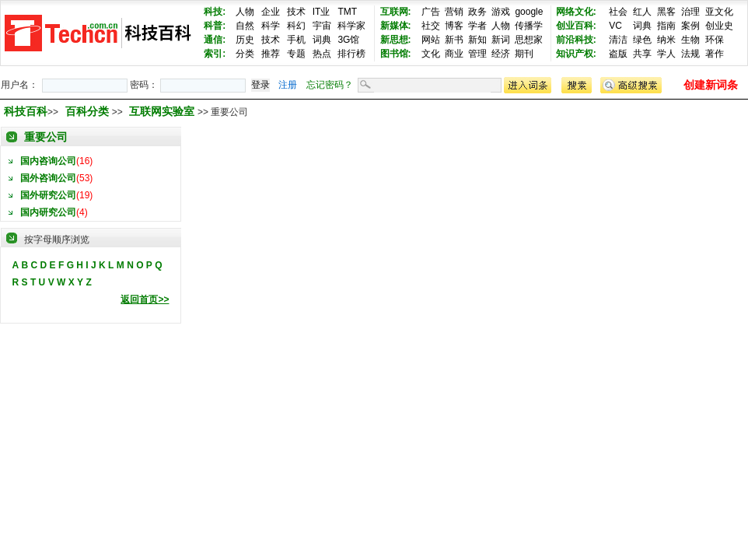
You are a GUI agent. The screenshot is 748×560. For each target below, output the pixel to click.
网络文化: (576, 12)
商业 (454, 54)
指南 (666, 26)
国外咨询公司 (48, 178)
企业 (271, 12)
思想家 (529, 40)
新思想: (396, 40)
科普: (215, 26)
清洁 (618, 40)
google (529, 12)
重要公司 (46, 137)
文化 (431, 54)
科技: (215, 12)
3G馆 (348, 40)
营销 (454, 12)
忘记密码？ (330, 85)
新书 (454, 40)
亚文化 (719, 12)
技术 (296, 12)
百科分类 (87, 111)
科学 (271, 26)
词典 (322, 40)
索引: (215, 54)
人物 (245, 12)
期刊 (524, 54)
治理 (690, 12)
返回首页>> (145, 299)
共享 (642, 54)
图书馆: (396, 54)
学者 (477, 26)
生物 (690, 40)
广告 (431, 12)
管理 (477, 54)
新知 (477, 40)
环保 (715, 40)
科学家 (351, 26)
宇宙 (322, 26)
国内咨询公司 (48, 161)
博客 (454, 26)
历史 (245, 40)
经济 (501, 54)
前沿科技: (576, 40)
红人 (642, 12)
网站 (431, 40)
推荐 (271, 54)
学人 (666, 54)
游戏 (501, 12)
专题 (296, 54)
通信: (215, 40)
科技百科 (26, 111)
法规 (690, 54)
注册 (288, 85)
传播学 (529, 26)
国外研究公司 (48, 195)
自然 (245, 26)
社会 (618, 12)
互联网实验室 (163, 111)
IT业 (322, 12)
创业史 (719, 26)
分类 (245, 54)
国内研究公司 (48, 212)
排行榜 (351, 54)
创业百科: (576, 26)
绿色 (642, 40)
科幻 (296, 26)
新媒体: (396, 26)
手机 (296, 40)
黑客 (666, 12)
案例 (690, 26)
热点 (322, 54)
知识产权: (576, 54)
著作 (715, 54)
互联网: (396, 12)
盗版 (618, 54)
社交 (431, 26)
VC (615, 26)
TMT (347, 12)
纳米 (666, 40)
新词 (501, 40)
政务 (477, 12)
